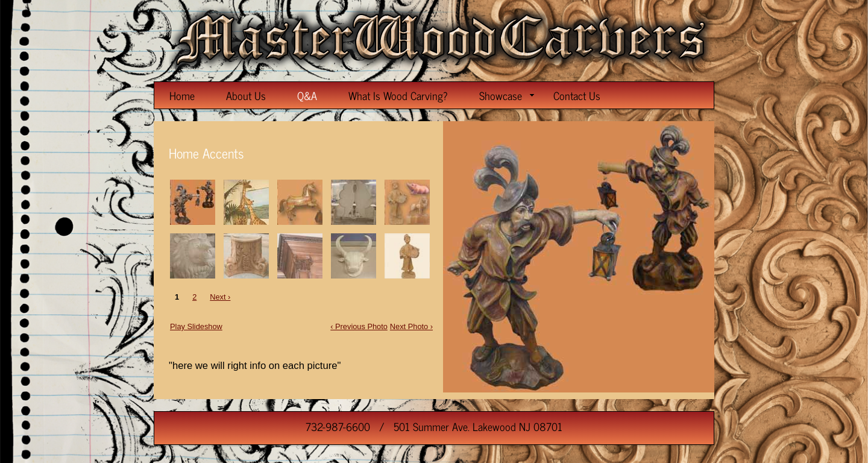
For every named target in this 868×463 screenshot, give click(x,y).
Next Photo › (411, 326)
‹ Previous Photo (359, 326)
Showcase (507, 95)
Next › (220, 297)
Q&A (307, 95)
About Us (246, 95)
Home (182, 95)
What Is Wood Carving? (398, 95)
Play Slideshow (196, 326)
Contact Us (577, 95)
